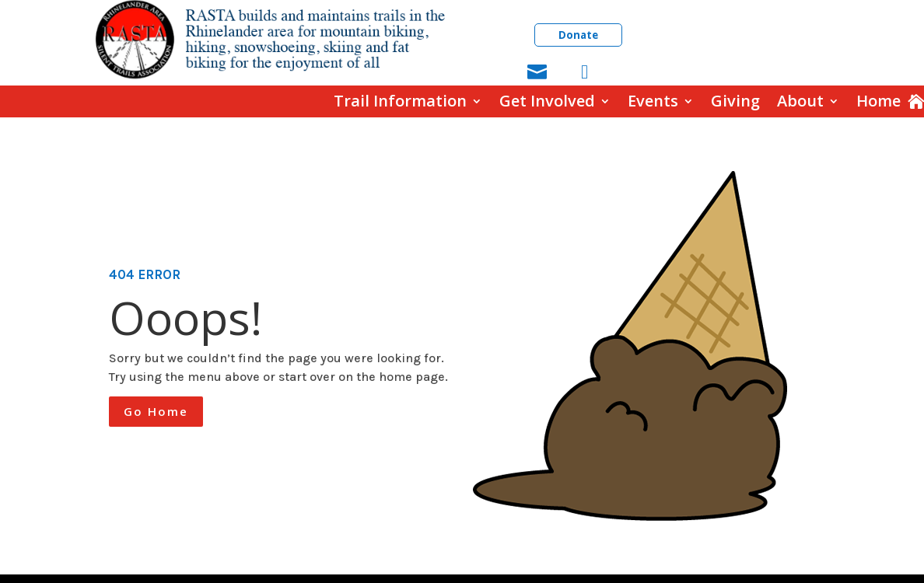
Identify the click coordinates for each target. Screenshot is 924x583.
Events (653, 101)
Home (878, 101)
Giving (735, 101)
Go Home (156, 411)
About (800, 101)
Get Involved (547, 101)
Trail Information (400, 101)
